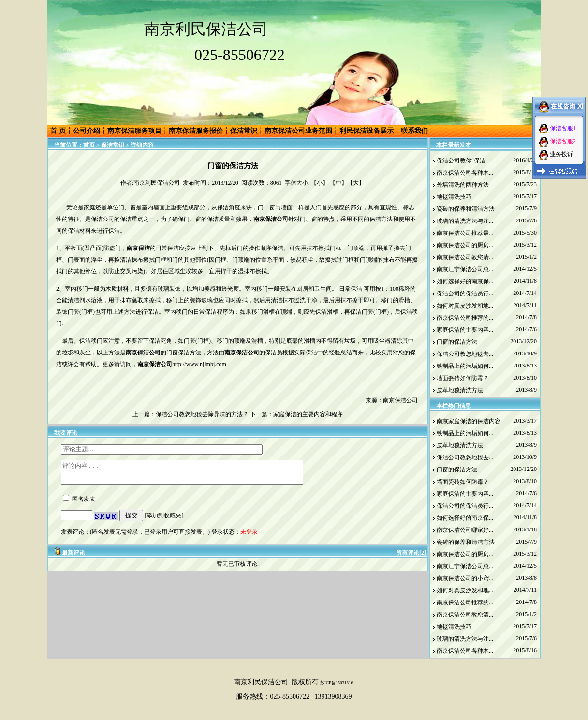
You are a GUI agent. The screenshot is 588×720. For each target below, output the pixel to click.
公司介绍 (87, 131)
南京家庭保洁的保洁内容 (469, 421)
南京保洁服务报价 (196, 131)
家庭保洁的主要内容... (465, 330)
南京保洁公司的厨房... (465, 245)
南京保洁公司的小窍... (465, 578)
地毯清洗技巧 (454, 197)
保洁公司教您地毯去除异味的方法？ (202, 414)
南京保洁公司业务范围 (298, 131)
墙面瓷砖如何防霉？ (463, 378)
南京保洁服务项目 (134, 131)
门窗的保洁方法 (457, 342)
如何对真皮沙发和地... (465, 306)
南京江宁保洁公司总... (465, 269)
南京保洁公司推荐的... (465, 318)
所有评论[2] (411, 557)
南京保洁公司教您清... (465, 257)
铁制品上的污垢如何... (465, 366)
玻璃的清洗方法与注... (465, 221)
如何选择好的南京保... (465, 281)
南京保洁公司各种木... (465, 173)
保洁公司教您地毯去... (465, 354)
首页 (89, 145)
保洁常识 (244, 131)
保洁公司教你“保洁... (463, 161)
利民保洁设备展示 (367, 131)
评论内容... (197, 474)
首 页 (58, 131)
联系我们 (414, 131)
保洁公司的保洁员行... (465, 294)
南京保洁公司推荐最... (465, 233)
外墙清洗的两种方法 (463, 185)
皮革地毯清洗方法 (460, 390)
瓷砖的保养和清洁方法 (466, 209)
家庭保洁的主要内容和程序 (308, 414)
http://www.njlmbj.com (199, 364)
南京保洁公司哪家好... (465, 530)
